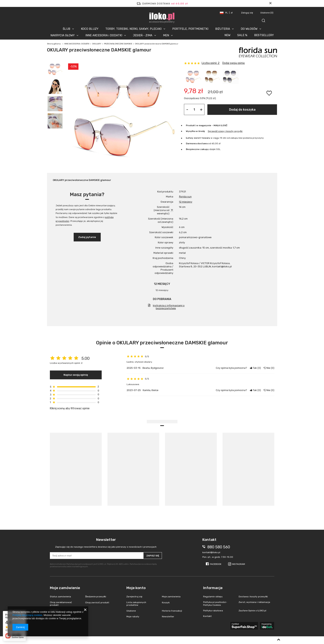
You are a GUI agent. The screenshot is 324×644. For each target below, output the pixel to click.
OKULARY (97, 44)
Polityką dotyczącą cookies (27, 615)
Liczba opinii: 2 (211, 63)
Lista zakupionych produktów (136, 604)
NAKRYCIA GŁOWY (63, 35)
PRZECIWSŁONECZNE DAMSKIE (118, 44)
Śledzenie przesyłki (96, 597)
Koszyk (166, 603)
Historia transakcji (172, 611)
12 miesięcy (186, 202)
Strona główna (54, 44)
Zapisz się (153, 556)
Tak (255, 368)
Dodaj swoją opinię (234, 63)
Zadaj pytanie (87, 237)
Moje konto (136, 588)
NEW (227, 35)
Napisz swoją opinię (76, 375)
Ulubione (267, 13)
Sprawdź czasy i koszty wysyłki (225, 131)
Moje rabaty (133, 617)
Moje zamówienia (171, 597)
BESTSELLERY (264, 35)
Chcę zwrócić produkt (97, 603)
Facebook (216, 564)
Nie (269, 368)
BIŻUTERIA (223, 29)
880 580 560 (219, 547)
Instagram (239, 564)
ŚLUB (66, 29)
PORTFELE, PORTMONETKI (190, 29)
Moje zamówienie (65, 588)
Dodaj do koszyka (242, 110)
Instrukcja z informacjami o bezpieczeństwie (169, 307)
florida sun (185, 197)
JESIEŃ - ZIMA (143, 35)
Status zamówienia (60, 597)
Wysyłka (191, 131)
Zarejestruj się (134, 597)
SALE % (242, 35)
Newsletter (106, 543)
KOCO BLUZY (90, 29)
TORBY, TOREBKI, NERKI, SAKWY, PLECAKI (133, 29)
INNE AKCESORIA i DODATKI (104, 35)
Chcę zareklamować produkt (61, 604)
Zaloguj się (247, 13)
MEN (166, 35)
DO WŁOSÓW (249, 29)
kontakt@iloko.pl (211, 552)
